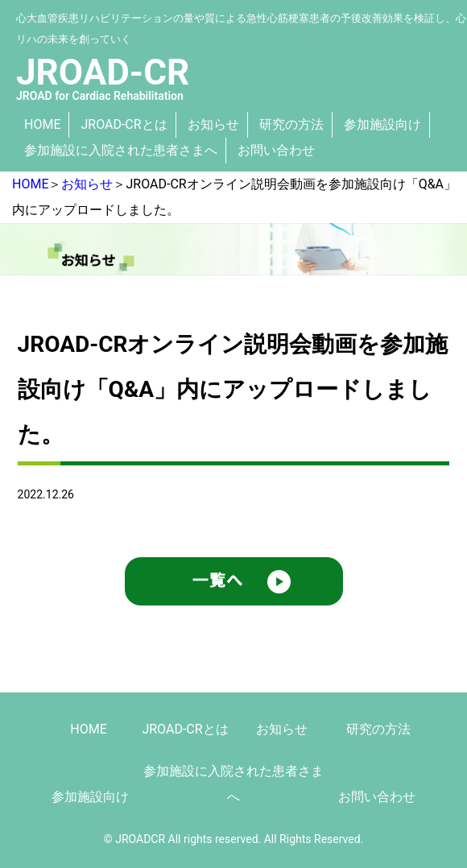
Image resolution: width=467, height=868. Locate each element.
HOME (42, 124)
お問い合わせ (276, 150)
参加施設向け (382, 124)
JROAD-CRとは (124, 124)
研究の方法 (291, 124)
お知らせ (213, 124)
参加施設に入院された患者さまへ (121, 150)
